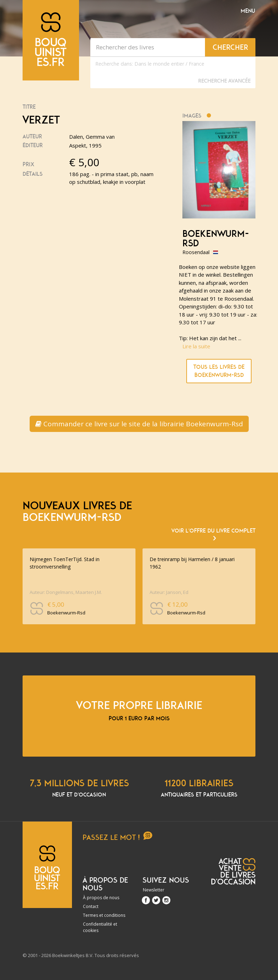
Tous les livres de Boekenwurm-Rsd (219, 371)
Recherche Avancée (224, 81)
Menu (248, 11)
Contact (91, 906)
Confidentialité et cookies (100, 927)
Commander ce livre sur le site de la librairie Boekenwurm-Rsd (139, 424)
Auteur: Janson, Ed (169, 592)
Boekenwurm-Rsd (216, 239)
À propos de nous (101, 898)
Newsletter (154, 890)
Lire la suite (196, 346)
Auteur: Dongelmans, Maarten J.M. (66, 592)
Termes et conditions (104, 915)
